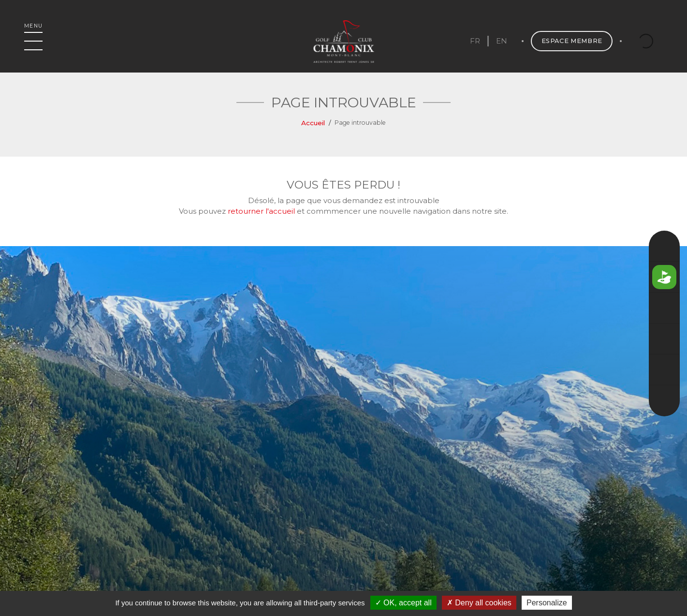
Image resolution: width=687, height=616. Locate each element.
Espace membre (572, 41)
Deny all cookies (479, 603)
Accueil (313, 123)
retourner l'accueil (261, 211)
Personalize (547, 603)
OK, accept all (403, 603)
